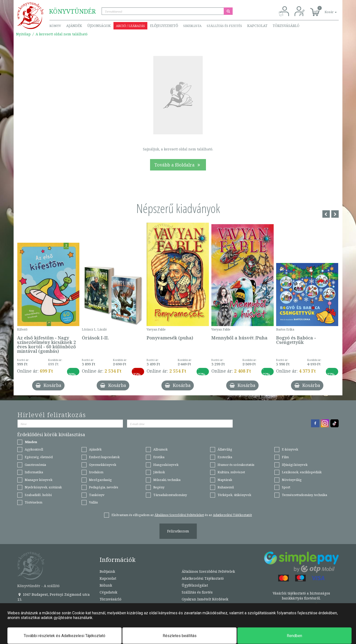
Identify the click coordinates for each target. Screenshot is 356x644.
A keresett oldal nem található (62, 34)
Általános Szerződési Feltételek (208, 571)
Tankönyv (97, 495)
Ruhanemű (226, 487)
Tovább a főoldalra (178, 165)
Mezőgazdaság (100, 480)
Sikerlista (192, 26)
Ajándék (74, 26)
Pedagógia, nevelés (104, 487)
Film (285, 457)
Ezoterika (225, 457)
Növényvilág (292, 480)
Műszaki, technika (167, 480)
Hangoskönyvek (166, 465)
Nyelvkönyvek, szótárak (43, 487)
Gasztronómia (35, 465)
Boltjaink (107, 571)
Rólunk (106, 585)
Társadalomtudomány (170, 495)
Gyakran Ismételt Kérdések (205, 599)
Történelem (33, 502)
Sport (286, 487)
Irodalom (96, 472)
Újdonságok (99, 26)
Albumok (160, 449)
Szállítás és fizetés (224, 26)
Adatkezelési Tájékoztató (203, 578)
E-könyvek (290, 449)
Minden (31, 442)
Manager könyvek (39, 480)
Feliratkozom (178, 531)
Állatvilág (225, 449)
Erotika (159, 457)
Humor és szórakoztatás (236, 465)
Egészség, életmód (39, 457)
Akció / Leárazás (130, 26)
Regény (159, 487)
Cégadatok (108, 592)
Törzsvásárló (286, 26)
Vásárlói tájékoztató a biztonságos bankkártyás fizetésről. (301, 596)
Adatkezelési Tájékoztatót (232, 515)
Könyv (55, 26)
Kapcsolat (257, 26)
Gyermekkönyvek (103, 465)
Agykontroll (34, 449)
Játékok (159, 472)
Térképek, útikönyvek (234, 495)
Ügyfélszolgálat (195, 585)
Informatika (34, 472)
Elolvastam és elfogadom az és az (182, 515)
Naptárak (225, 480)
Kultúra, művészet (231, 472)
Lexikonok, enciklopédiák (302, 472)
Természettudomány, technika (304, 495)
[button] (325, 9)
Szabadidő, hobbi (38, 495)
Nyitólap (23, 34)
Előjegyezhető (164, 26)
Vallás (93, 502)
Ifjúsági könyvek (295, 465)
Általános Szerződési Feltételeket (179, 515)
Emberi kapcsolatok (104, 457)
